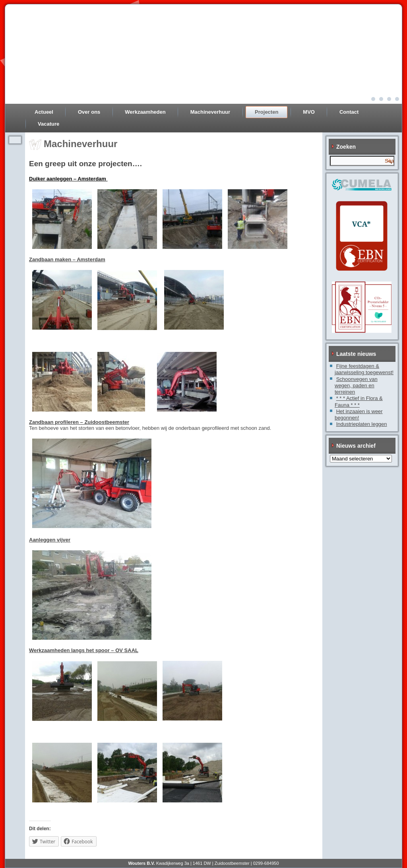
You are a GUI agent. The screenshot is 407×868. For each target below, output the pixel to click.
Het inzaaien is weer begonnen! (359, 415)
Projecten (266, 112)
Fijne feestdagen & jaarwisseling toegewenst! (364, 369)
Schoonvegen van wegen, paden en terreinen (356, 386)
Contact (349, 112)
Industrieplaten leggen (362, 424)
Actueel (44, 112)
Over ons (89, 112)
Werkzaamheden (145, 112)
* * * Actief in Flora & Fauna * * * (359, 401)
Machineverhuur (210, 112)
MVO (309, 112)
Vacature (48, 124)
